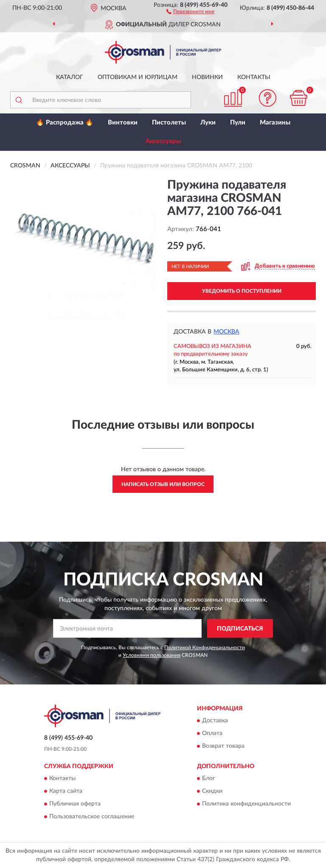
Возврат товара (223, 746)
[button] (190, 11)
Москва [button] (226, 332)
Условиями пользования (152, 655)
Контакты (254, 77)
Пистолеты (169, 123)
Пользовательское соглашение (92, 817)
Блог (209, 779)
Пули (238, 123)
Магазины (275, 123)
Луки (208, 123)
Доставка (215, 721)
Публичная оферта (75, 804)
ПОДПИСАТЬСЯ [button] (240, 629)
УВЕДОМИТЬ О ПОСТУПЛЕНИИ (242, 291)
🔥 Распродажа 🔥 (65, 123)
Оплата (212, 733)
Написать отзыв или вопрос (163, 484)
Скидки (212, 792)
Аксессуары (163, 141)
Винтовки (123, 123)
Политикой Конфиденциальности (205, 647)
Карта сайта (66, 792)
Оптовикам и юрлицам (138, 77)
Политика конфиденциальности (246, 804)
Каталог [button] (70, 77)
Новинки (207, 77)
